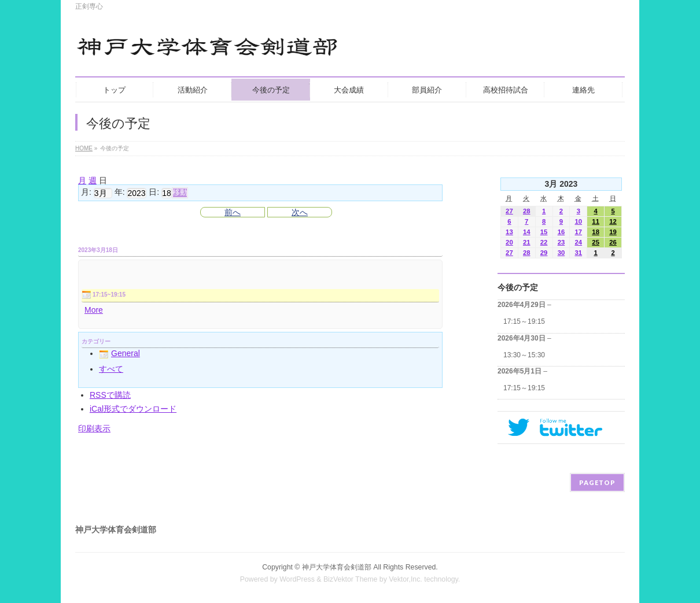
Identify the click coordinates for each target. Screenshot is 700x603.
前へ (233, 212)
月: (86, 193)
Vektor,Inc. (406, 579)
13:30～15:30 (524, 355)
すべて (111, 369)
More (94, 310)
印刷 (94, 428)
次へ (300, 212)
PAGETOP (597, 482)
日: (154, 193)
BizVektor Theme (351, 579)
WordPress (297, 579)
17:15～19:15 (524, 321)
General (119, 353)
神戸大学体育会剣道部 (337, 567)
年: (120, 193)
